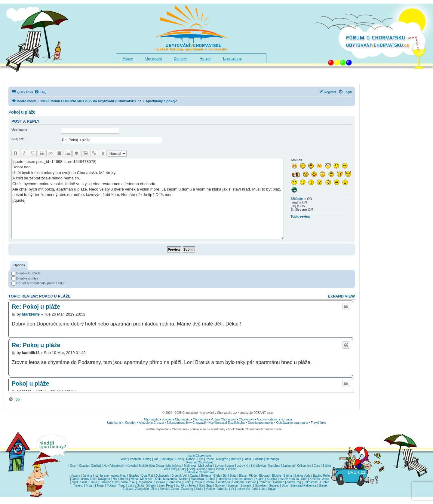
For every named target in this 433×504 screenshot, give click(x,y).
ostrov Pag (294, 482)
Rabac (190, 459)
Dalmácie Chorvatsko (200, 472)
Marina (184, 479)
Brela (217, 476)
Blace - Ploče (248, 476)
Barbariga (272, 459)
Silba (124, 482)
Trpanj (90, 486)
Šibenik (151, 486)
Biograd (264, 476)
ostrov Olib (88, 479)
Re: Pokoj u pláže (36, 307)
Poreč (210, 459)
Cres (317, 466)
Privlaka (160, 482)
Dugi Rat (147, 476)
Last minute (232, 59)
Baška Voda (302, 476)
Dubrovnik (162, 476)
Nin (115, 479)
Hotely (205, 59)
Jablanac (289, 466)
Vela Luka (259, 489)
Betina (288, 476)
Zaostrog (187, 489)
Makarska (197, 479)
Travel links (318, 423)
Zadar (199, 489)
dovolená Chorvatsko (176, 419)
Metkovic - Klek (151, 479)
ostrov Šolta (136, 486)
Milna (134, 479)
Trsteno (78, 486)
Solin (84, 482)
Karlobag (274, 466)
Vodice (210, 489)
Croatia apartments (261, 423)
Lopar (231, 466)
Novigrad (222, 459)
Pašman (279, 482)
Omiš (75, 479)
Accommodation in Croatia (274, 419)
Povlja (198, 482)
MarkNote (31, 314)
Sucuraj (274, 486)
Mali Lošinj (205, 466)
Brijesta (206, 476)
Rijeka (201, 469)
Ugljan (272, 489)
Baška (327, 466)
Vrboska (223, 489)
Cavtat (194, 476)
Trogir (100, 486)
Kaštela (315, 479)
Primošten (174, 482)
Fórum (128, 59)
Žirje (154, 489)
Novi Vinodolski (114, 466)
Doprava (181, 59)
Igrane (104, 476)
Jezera (75, 476)
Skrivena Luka (109, 482)
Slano (93, 482)
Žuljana (128, 489)
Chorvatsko (152, 419)
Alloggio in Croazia (151, 423)
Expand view (341, 296)
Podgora (238, 482)
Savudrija (167, 459)
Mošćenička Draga (151, 466)
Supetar (233, 486)
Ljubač (211, 479)
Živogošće (142, 489)
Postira (209, 482)
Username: (20, 130)
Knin (304, 479)
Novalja (132, 466)
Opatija (84, 466)
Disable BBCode (26, 273)
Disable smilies (25, 278)
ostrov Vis (243, 489)
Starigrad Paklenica (304, 486)
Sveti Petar (166, 486)
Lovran (220, 466)
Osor (73, 466)
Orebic (325, 482)
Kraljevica (259, 466)
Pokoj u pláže (22, 112)
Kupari (260, 479)
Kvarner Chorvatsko (200, 462)
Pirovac (251, 482)
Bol (225, 476)
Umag (147, 459)
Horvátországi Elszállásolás (227, 423)
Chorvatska (201, 419)
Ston (285, 486)
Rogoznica (145, 482)
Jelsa (326, 479)
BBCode (297, 199)
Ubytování (153, 59)
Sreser (323, 486)
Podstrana (223, 482)
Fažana (258, 459)
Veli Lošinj (170, 469)
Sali (133, 482)
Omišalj (96, 466)
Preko (187, 482)
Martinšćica (174, 466)
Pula (200, 459)
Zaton (175, 489)
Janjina (88, 476)
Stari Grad (206, 486)
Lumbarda (224, 479)
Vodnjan (135, 459)
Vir (232, 489)
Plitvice (231, 469)
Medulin (236, 459)
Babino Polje (321, 476)
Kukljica (272, 479)
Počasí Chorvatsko (223, 419)
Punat (220, 469)
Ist (96, 476)
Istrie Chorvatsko (200, 456)
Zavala (164, 489)
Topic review (300, 216)
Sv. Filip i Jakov (186, 486)
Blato (233, 476)
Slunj (183, 469)
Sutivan (220, 486)
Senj (192, 469)
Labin (247, 459)
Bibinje (277, 476)
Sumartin (247, 486)
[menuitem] (40, 92)
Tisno (122, 486)
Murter (124, 479)
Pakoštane (310, 482)
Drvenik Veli (179, 476)
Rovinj (180, 459)
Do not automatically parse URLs (38, 283)
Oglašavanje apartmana (292, 423)
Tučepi (111, 486)
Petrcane (265, 482)
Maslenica (170, 479)
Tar (156, 459)
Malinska (190, 466)
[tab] (19, 266)
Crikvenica (304, 466)
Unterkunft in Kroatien (122, 423)
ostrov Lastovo (243, 479)
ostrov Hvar (119, 476)
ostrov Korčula (289, 479)
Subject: (18, 139)
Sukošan (261, 486)
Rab (211, 469)
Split (75, 482)
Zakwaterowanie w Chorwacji (186, 423)
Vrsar (124, 459)
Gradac (134, 476)
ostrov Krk (243, 466)
